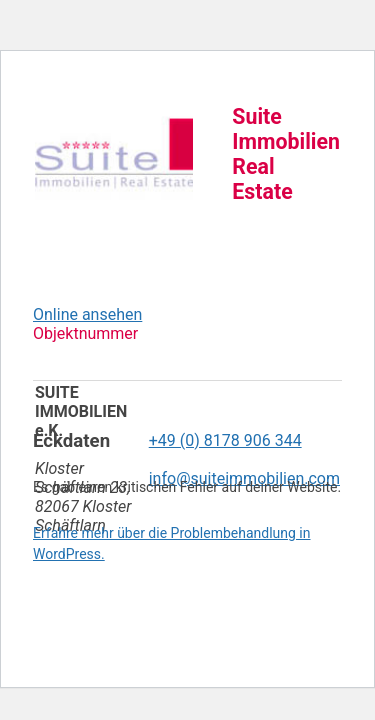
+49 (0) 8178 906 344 (225, 440)
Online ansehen (87, 314)
